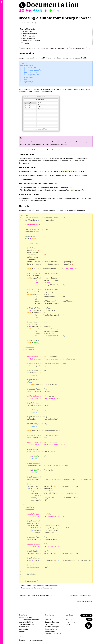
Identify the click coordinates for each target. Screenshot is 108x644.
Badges (22, 631)
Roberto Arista (51, 629)
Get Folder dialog (30, 36)
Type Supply (50, 631)
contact (69, 615)
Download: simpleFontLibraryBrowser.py (36, 588)
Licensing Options (26, 622)
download (86, 615)
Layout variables (30, 34)
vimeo (69, 624)
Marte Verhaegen (52, 627)
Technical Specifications (29, 620)
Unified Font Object (53, 634)
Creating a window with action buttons (36, 595)
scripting (23, 23)
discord (69, 620)
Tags (21, 636)
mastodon (70, 622)
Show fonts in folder (32, 41)
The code (25, 43)
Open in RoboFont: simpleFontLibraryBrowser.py (39, 586)
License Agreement (27, 624)
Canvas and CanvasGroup (80, 595)
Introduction (27, 31)
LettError (49, 624)
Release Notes (25, 627)
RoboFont (23, 615)
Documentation (52, 5)
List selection (29, 38)
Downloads (23, 629)
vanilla (32, 23)
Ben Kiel (48, 620)
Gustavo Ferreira (52, 622)
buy (89, 619)
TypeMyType (38, 640)
